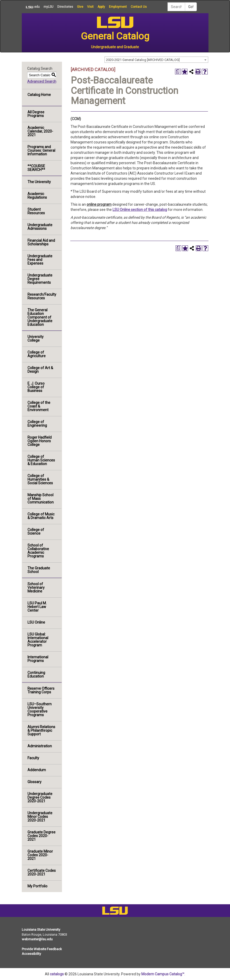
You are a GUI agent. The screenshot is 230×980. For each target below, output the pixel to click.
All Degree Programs (36, 114)
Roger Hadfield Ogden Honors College (40, 441)
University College (36, 339)
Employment (118, 7)
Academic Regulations (37, 196)
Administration (40, 746)
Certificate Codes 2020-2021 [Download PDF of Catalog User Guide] (42, 872)
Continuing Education (36, 674)
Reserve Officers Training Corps (41, 690)
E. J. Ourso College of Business (36, 387)
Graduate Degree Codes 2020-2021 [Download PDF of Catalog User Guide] (41, 836)
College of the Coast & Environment (39, 406)
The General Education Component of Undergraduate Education (40, 317)
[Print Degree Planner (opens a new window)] (178, 72)
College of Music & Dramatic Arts (41, 516)
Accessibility (31, 954)
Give (80, 7)
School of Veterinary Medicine (36, 588)
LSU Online (36, 622)
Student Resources (36, 211)
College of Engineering (37, 424)
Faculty (33, 758)
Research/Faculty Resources (42, 296)
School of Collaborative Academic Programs (38, 551)
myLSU (48, 7)
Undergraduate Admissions (40, 227)
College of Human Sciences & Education (41, 460)
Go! (191, 7)
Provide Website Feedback (42, 949)
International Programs (38, 659)
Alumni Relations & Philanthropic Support (41, 730)
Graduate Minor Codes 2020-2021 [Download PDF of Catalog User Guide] (40, 855)
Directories (65, 7)
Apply (101, 7)
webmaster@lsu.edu (37, 939)
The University (39, 182)
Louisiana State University (41, 930)
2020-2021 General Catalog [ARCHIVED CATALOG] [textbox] (143, 60)
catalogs (57, 974)
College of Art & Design (40, 370)
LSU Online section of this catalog (140, 210)
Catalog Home (39, 95)
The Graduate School (39, 570)
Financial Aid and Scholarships (41, 242)
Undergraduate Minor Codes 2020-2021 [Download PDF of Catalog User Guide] (40, 817)
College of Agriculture (37, 354)
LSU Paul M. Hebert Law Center (37, 607)
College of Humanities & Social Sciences (40, 479)
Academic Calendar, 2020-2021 (40, 131)
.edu (31, 7)
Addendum (37, 770)
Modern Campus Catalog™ (163, 974)
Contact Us (139, 7)
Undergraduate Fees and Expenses (40, 260)
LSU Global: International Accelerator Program (38, 640)
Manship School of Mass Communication (41, 499)
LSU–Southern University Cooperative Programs (40, 709)
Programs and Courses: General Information (41, 150)
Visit (90, 7)
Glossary (34, 782)
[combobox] (156, 60)
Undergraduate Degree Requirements (40, 279)
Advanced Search (42, 81)
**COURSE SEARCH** (36, 168)
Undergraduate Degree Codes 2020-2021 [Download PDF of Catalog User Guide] (40, 797)
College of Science (36, 532)
